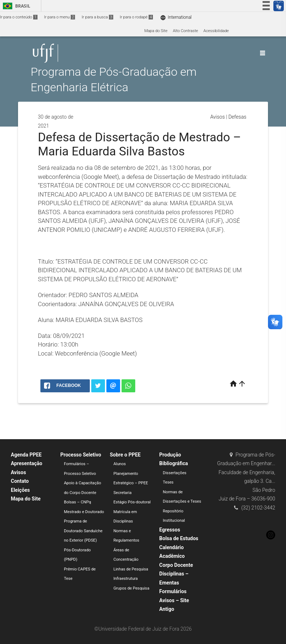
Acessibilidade (216, 31)
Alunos (120, 464)
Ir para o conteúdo (19, 17)
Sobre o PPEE (125, 455)
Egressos (170, 530)
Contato (20, 481)
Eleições (20, 490)
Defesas (237, 117)
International (176, 17)
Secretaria (122, 493)
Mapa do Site (156, 31)
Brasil (15, 6)
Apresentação (27, 463)
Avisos (217, 117)
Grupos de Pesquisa (131, 588)
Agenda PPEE (26, 455)
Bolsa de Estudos (179, 538)
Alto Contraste (185, 31)
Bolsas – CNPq (77, 502)
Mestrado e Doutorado (84, 512)
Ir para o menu (60, 17)
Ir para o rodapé (136, 17)
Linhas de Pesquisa (131, 569)
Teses (168, 482)
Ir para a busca (97, 17)
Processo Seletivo (81, 455)
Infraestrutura (126, 579)
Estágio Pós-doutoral (132, 502)
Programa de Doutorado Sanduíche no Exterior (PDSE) (83, 531)
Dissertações (175, 473)
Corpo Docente (176, 565)
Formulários (173, 591)
